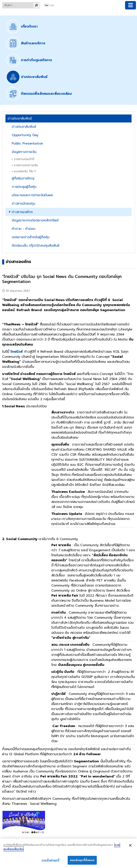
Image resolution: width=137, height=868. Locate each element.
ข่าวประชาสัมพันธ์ (24, 127)
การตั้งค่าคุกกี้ (50, 860)
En (52, 5)
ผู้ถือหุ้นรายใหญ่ (23, 178)
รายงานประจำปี (24, 159)
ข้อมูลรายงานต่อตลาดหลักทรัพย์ (35, 220)
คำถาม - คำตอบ (24, 229)
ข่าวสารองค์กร (22, 212)
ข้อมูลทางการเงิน (24, 152)
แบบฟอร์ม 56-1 (25, 171)
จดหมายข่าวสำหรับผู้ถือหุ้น (30, 237)
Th (46, 5)
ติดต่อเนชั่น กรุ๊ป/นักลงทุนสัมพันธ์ (36, 246)
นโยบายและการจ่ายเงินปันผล (32, 195)
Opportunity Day (25, 135)
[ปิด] (130, 845)
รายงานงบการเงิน (26, 165)
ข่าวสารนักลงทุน (23, 204)
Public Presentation (27, 143)
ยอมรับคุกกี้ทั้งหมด (82, 860)
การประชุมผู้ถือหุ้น (24, 187)
